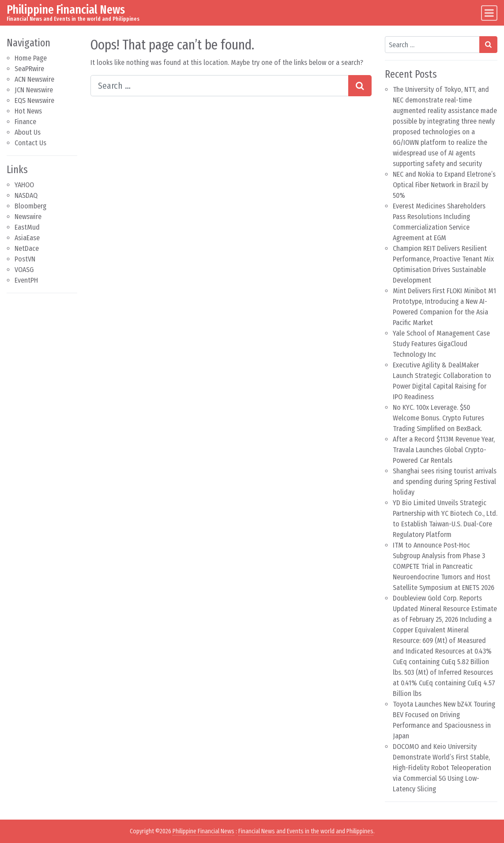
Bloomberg (30, 206)
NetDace (27, 248)
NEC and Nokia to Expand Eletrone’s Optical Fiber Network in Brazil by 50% (444, 185)
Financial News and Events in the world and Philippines (306, 831)
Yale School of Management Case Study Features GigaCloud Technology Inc (441, 344)
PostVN (25, 259)
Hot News (28, 111)
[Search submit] (360, 86)
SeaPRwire (29, 69)
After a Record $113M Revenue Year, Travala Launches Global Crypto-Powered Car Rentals (444, 450)
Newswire (28, 217)
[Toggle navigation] (489, 13)
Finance (25, 122)
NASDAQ (26, 195)
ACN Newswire (34, 79)
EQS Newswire (34, 100)
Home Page (31, 58)
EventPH (26, 280)
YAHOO (24, 185)
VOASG (24, 270)
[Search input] (219, 86)
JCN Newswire (34, 90)
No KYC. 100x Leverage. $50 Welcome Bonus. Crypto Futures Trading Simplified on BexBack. (438, 418)
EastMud (27, 227)
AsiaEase (27, 238)
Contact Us (30, 143)
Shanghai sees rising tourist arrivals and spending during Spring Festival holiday (445, 482)
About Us (28, 132)
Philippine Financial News (66, 9)
